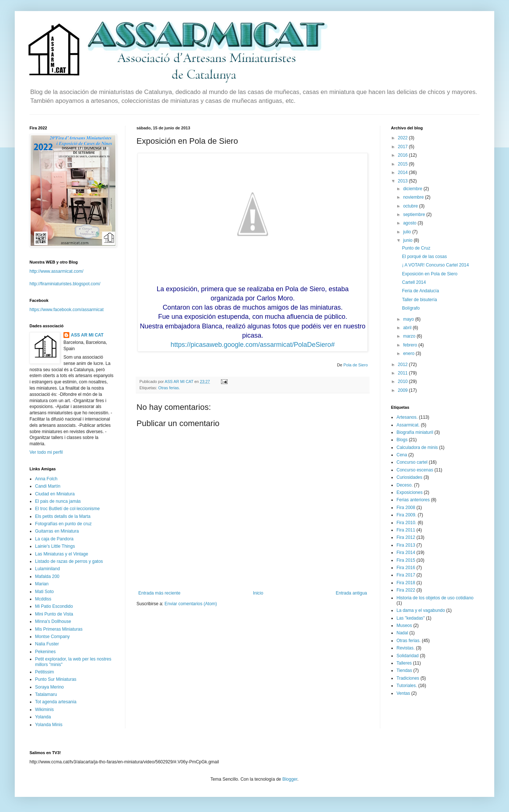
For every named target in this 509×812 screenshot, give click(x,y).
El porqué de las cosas (424, 257)
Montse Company (52, 637)
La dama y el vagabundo (421, 610)
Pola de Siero (356, 365)
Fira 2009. (406, 515)
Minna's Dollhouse (53, 621)
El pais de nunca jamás (58, 501)
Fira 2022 (406, 590)
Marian (42, 584)
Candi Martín (48, 486)
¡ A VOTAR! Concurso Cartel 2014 (435, 265)
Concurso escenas (415, 470)
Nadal (402, 633)
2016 (404, 155)
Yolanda (43, 717)
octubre (411, 206)
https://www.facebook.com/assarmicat (67, 310)
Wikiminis (44, 710)
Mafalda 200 (47, 576)
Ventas (403, 693)
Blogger (290, 779)
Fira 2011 (406, 530)
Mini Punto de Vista (54, 614)
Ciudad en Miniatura (55, 494)
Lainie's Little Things (55, 546)
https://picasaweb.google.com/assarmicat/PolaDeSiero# (252, 345)
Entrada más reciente (159, 593)
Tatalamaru (46, 694)
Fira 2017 (406, 575)
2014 (404, 172)
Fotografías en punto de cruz (63, 524)
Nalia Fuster (47, 644)
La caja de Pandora (54, 539)
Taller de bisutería (420, 300)
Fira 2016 (406, 568)
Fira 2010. (406, 523)
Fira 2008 (406, 508)
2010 (404, 381)
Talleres (404, 663)
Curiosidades (409, 477)
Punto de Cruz (416, 248)
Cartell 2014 (414, 282)
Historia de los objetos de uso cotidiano (435, 598)
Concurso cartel (412, 462)
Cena (402, 455)
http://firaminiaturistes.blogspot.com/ (65, 284)
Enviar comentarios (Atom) (191, 604)
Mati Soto (44, 592)
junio (408, 240)
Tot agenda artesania (56, 702)
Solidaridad (408, 656)
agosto (410, 223)
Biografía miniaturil (415, 432)
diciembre (413, 189)
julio (408, 232)
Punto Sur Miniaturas (56, 679)
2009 (404, 390)
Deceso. (405, 485)
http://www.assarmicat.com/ (56, 271)
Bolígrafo (411, 308)
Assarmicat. (408, 425)
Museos (404, 625)
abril (408, 328)
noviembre (414, 197)
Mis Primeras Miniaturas (59, 629)
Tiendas (404, 670)
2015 (404, 164)
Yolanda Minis (49, 725)
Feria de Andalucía (420, 291)
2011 (404, 373)
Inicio (258, 593)
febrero (411, 345)
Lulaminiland (47, 569)
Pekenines (45, 652)
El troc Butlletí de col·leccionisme (67, 509)
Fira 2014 (406, 553)
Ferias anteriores (413, 500)
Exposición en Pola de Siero (430, 274)
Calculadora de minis (417, 447)
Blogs (402, 440)
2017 (404, 147)
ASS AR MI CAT (87, 335)
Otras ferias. (169, 388)
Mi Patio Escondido (54, 606)
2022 (404, 138)
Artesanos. (407, 417)
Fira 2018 (406, 583)
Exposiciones (410, 492)
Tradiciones (408, 678)
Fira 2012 (406, 537)
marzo (410, 336)
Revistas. (406, 648)
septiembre (415, 215)
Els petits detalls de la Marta (63, 516)
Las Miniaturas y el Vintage (62, 554)
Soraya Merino (49, 687)
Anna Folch (46, 479)
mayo (409, 319)
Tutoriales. (407, 686)
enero (409, 353)
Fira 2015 (406, 560)
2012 (404, 365)
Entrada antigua (351, 593)
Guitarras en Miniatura (57, 531)
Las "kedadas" (411, 618)
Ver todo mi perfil (46, 452)
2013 (404, 181)
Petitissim (44, 672)
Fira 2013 (406, 545)
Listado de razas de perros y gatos (69, 561)
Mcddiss (43, 599)
